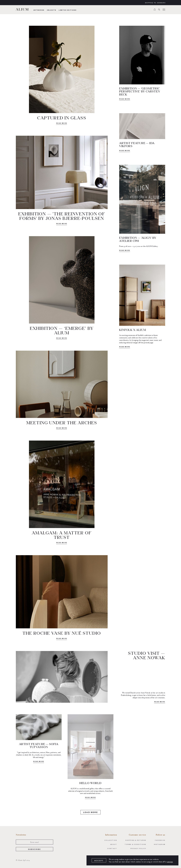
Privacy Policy (138, 849)
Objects (51, 10)
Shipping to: (155, 3)
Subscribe (35, 849)
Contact (112, 849)
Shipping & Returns (136, 841)
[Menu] (164, 10)
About (114, 845)
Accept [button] (99, 860)
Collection (111, 841)
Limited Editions (68, 10)
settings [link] (170, 862)
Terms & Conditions (135, 845)
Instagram (160, 845)
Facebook (160, 841)
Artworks (39, 10)
